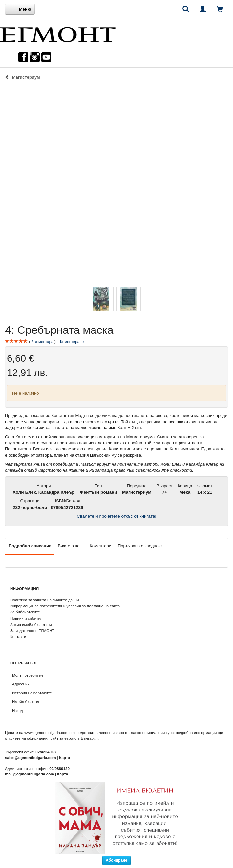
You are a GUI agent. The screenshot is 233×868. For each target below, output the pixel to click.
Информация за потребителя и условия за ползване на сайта (65, 606)
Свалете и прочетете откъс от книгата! (116, 516)
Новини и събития (26, 618)
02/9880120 (59, 769)
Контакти (18, 637)
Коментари (100, 546)
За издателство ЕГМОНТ (32, 631)
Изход (18, 710)
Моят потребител (27, 675)
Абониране (116, 860)
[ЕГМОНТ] (58, 33)
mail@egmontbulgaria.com (30, 774)
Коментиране (72, 342)
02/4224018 (46, 752)
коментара (42, 342)
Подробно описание (30, 546)
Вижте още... (70, 546)
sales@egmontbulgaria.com (31, 757)
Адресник (21, 684)
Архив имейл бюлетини (31, 624)
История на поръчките (32, 693)
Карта (64, 757)
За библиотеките (25, 612)
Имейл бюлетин (26, 702)
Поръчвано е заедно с (140, 546)
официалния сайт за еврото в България (62, 738)
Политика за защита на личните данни (44, 600)
